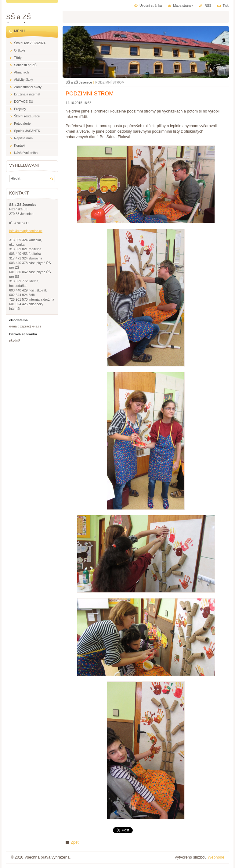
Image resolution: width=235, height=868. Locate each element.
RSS (208, 5)
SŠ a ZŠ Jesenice (79, 82)
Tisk (226, 5)
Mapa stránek (183, 5)
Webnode (216, 857)
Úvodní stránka (151, 5)
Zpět (75, 842)
